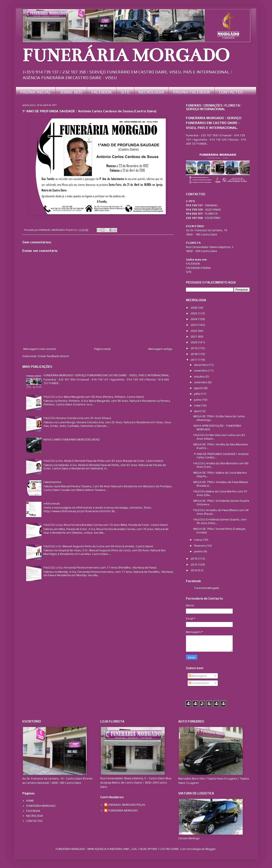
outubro (200, 376)
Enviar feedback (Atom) (54, 356)
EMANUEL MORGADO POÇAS (127, 805)
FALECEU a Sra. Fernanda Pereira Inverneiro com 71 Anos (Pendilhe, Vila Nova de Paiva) (100, 567)
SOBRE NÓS (71, 92)
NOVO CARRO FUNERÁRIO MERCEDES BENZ (72, 439)
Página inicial (102, 349)
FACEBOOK (101, 92)
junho (198, 400)
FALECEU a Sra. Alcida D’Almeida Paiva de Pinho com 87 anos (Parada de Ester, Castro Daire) (103, 461)
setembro (201, 382)
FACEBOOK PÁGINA (198, 268)
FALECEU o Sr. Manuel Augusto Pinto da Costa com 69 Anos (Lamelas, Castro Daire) (98, 546)
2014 (194, 570)
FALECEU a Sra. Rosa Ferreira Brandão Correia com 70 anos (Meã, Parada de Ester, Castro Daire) (106, 525)
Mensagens (198, 676)
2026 (194, 308)
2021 (194, 336)
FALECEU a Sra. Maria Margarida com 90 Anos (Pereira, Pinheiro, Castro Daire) (94, 397)
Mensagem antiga (160, 349)
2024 (194, 319)
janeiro (199, 551)
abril (197, 411)
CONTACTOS (231, 92)
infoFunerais (52, 503)
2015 (194, 564)
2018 (194, 354)
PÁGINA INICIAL (36, 92)
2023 (194, 325)
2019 (194, 348)
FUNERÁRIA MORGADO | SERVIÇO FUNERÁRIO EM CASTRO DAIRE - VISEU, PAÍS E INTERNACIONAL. (107, 375)
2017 (194, 360)
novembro (201, 371)
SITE (125, 92)
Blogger (211, 849)
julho (198, 394)
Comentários (199, 683)
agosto (199, 388)
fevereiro (200, 546)
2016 (194, 559)
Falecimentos (52, 482)
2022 (194, 331)
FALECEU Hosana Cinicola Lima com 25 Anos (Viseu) (77, 418)
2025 (194, 313)
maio (198, 405)
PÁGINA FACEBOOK (191, 92)
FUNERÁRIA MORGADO (126, 56)
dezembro (201, 365)
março (198, 540)
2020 (194, 342)
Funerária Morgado (207, 588)
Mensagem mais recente (40, 349)
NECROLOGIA (151, 92)
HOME (30, 801)
